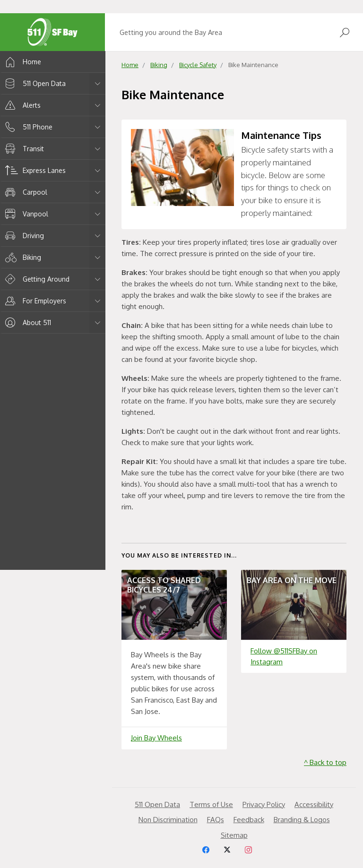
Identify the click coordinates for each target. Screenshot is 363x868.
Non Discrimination (168, 820)
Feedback (249, 820)
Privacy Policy (264, 804)
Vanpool (25, 214)
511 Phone (27, 127)
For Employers (34, 301)
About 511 (26, 322)
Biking (22, 257)
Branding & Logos (302, 820)
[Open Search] (345, 32)
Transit (23, 149)
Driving (23, 236)
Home (22, 62)
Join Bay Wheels (156, 738)
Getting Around (36, 279)
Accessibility (314, 804)
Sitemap (234, 835)
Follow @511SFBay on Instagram (284, 656)
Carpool (25, 192)
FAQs (216, 820)
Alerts (21, 105)
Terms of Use (211, 804)
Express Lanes (34, 170)
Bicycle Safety (198, 65)
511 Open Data (34, 83)
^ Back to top (325, 762)
